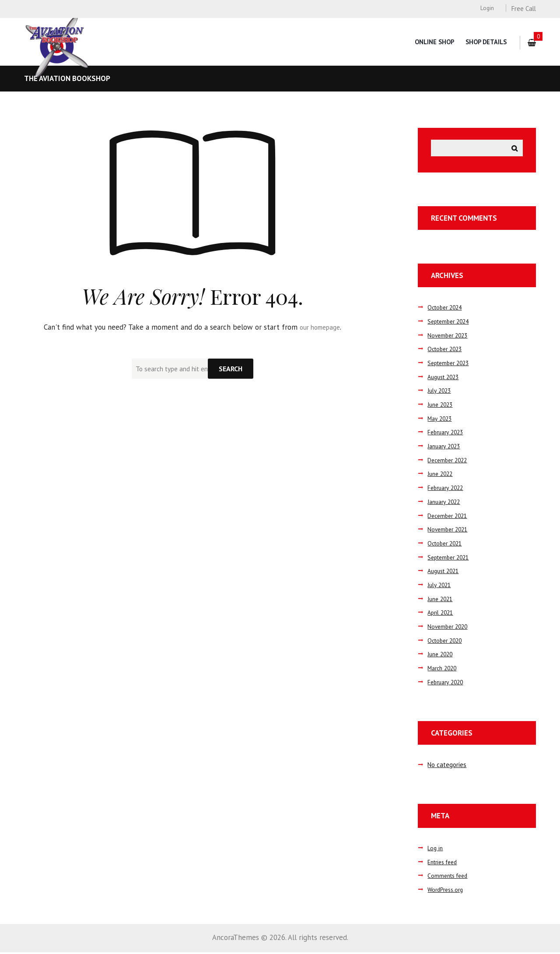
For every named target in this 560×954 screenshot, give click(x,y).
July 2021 (440, 586)
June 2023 (441, 406)
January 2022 (446, 503)
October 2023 (447, 351)
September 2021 (451, 559)
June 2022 (441, 476)
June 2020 (441, 656)
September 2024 (451, 323)
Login (487, 8)
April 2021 (442, 614)
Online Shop (433, 42)
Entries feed (445, 864)
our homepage (320, 327)
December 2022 (449, 462)
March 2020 (444, 670)
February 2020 (447, 684)
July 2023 (440, 393)
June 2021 (441, 600)
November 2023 (449, 337)
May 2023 (441, 420)
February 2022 (447, 489)
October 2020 (447, 642)
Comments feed (449, 878)
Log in (436, 850)
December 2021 (449, 517)
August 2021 (445, 573)
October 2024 (447, 309)
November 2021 (449, 531)
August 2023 (445, 378)
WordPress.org (447, 891)
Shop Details (486, 42)
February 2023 (447, 434)
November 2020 (449, 628)
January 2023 (446, 448)
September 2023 (451, 364)
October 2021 (447, 545)
